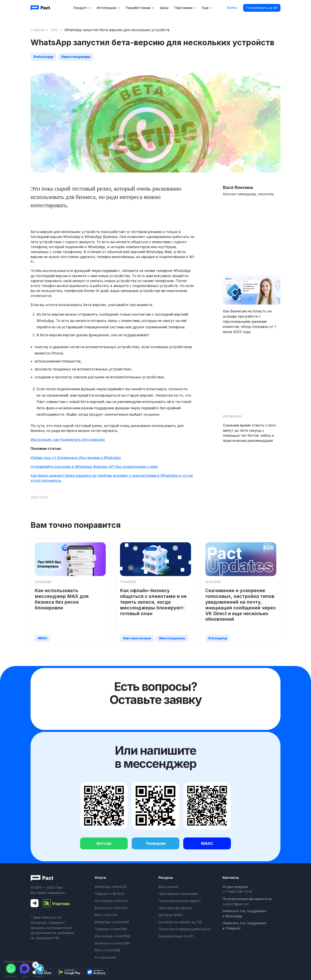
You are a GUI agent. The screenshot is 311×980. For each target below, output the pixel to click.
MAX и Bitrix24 (106, 915)
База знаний (168, 887)
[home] (41, 8)
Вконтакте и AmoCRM (112, 943)
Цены (164, 8)
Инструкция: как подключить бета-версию (68, 440)
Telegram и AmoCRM (111, 929)
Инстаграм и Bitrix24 (111, 901)
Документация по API (176, 936)
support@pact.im (236, 904)
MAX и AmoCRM (107, 950)
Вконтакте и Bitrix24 (111, 908)
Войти (232, 8)
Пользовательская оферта (179, 901)
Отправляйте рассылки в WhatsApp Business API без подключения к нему (94, 467)
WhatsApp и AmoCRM (112, 922)
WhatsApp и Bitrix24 (110, 887)
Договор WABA (171, 915)
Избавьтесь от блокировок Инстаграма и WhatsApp (76, 458)
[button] (82, 8)
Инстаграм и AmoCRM (112, 936)
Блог (55, 30)
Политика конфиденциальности (184, 929)
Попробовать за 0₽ (262, 8)
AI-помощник (105, 957)
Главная (38, 30)
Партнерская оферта (175, 908)
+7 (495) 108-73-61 (237, 892)
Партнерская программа (178, 894)
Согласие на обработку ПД (180, 922)
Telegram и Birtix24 (109, 894)
